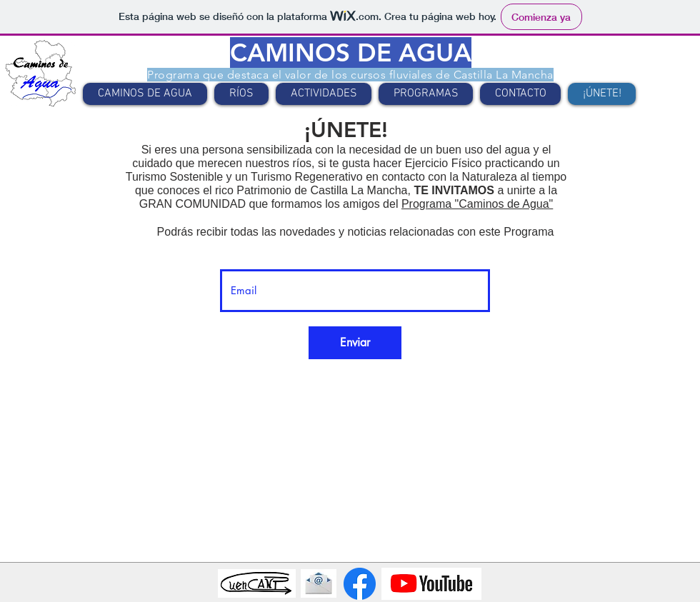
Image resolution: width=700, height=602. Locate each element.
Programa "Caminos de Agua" (477, 204)
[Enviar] (355, 343)
